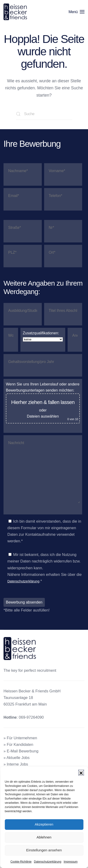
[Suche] (44, 114)
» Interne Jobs (16, 764)
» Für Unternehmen (20, 738)
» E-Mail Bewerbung (21, 751)
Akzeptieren (44, 824)
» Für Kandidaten (18, 744)
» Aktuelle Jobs (17, 758)
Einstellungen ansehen (44, 850)
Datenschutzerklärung (48, 862)
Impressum (71, 862)
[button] (81, 773)
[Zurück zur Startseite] (16, 12)
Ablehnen (44, 837)
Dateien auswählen (43, 416)
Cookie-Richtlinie (21, 862)
